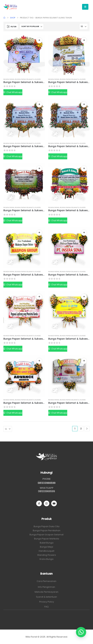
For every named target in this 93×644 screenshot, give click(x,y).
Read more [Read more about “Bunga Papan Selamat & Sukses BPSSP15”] (84, 40)
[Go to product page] (24, 55)
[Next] (87, 429)
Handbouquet (46, 551)
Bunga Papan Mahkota (47, 539)
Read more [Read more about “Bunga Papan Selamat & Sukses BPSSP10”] (39, 233)
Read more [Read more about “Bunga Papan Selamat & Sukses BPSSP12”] (39, 169)
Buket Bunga (47, 543)
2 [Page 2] (81, 429)
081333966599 (47, 483)
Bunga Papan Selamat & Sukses (28, 79)
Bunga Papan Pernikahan (47, 530)
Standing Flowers (47, 555)
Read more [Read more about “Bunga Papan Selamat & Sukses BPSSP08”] (39, 297)
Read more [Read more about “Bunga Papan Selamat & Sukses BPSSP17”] (39, 40)
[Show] (84, 27)
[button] (12, 27)
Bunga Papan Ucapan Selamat (46, 535)
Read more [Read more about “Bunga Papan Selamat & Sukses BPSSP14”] (39, 104)
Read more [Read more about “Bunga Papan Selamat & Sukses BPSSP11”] (84, 169)
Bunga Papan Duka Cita (46, 526)
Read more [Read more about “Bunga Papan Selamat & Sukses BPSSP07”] (84, 297)
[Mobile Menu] (85, 7)
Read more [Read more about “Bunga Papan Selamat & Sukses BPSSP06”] (39, 361)
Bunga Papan (9, 79)
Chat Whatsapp (14, 92)
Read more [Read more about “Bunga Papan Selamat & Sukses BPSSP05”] (84, 361)
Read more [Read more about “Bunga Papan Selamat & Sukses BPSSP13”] (84, 104)
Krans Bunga (46, 559)
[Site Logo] (10, 7)
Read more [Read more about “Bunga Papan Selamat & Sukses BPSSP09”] (84, 233)
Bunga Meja (46, 547)
